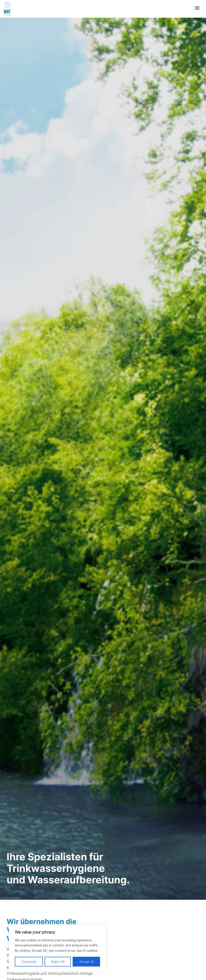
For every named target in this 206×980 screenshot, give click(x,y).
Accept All (86, 962)
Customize (29, 962)
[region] (57, 948)
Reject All (58, 962)
